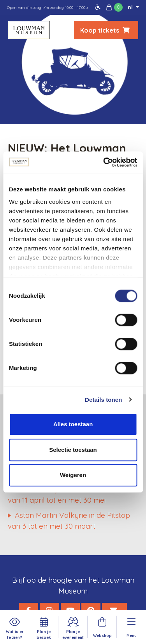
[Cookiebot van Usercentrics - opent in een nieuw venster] (104, 162)
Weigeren (73, 475)
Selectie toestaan (73, 450)
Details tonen (103, 400)
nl (131, 7)
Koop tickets (106, 30)
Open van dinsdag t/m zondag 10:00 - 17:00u (47, 8)
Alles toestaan (73, 424)
